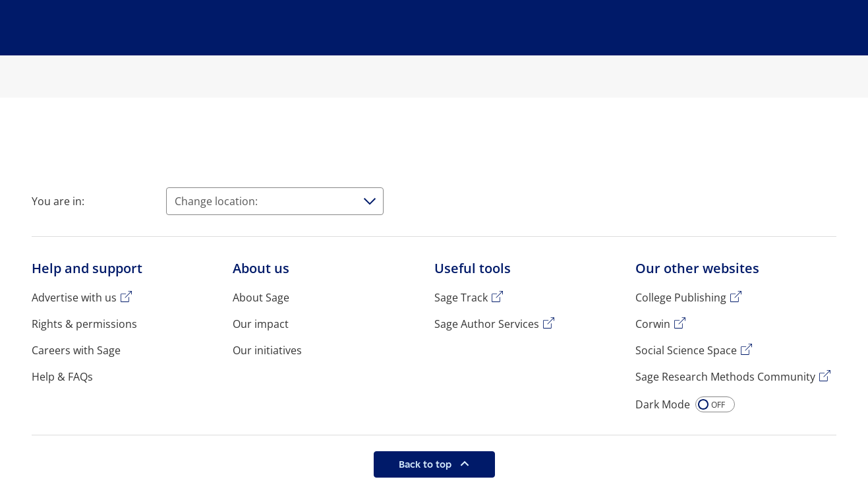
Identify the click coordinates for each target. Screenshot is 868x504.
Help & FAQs (62, 377)
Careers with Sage (76, 350)
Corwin (653, 324)
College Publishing (681, 298)
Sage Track (461, 298)
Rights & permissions (84, 324)
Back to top (426, 464)
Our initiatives (267, 350)
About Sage (261, 298)
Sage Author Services (487, 324)
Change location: (216, 201)
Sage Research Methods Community (725, 377)
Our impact (261, 324)
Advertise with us (74, 298)
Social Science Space (686, 350)
